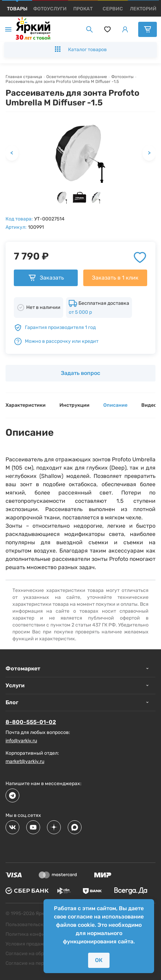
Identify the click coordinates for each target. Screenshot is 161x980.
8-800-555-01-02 (31, 722)
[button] (62, 197)
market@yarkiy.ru (25, 761)
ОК (99, 960)
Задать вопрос (80, 373)
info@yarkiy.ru (21, 741)
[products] (17, 9)
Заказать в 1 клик (115, 278)
